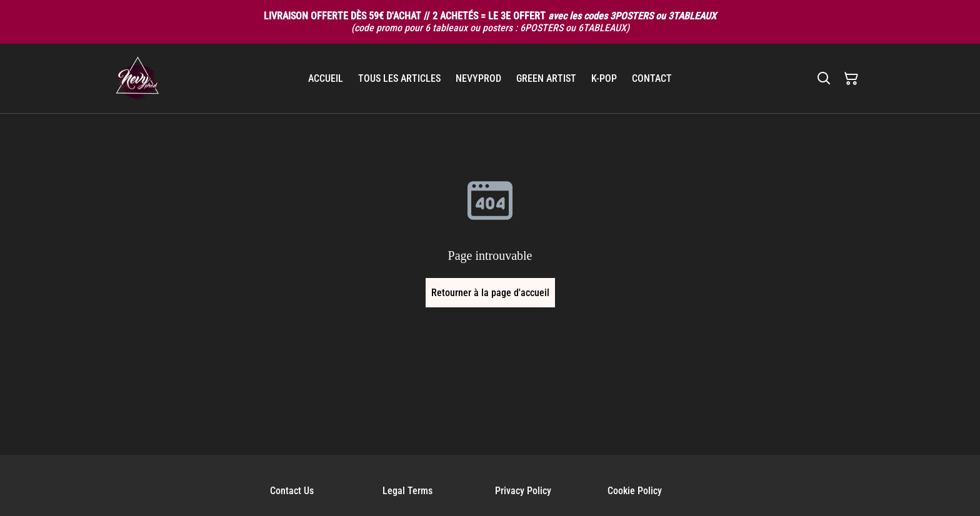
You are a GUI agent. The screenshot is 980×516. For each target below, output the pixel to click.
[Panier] (851, 79)
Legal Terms (407, 491)
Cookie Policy (635, 491)
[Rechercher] (824, 79)
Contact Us (292, 491)
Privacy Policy (523, 491)
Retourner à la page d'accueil (490, 293)
